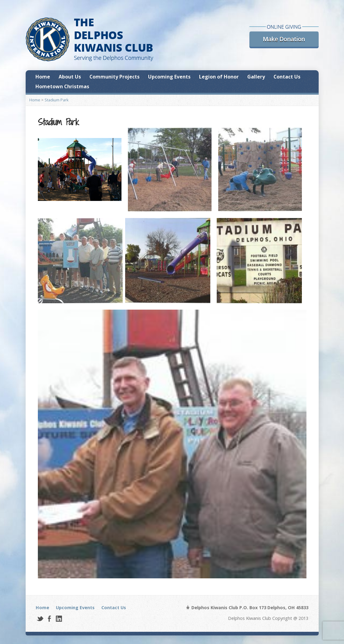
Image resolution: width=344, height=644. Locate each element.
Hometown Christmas (62, 86)
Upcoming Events (169, 77)
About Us (70, 77)
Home (43, 77)
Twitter (40, 619)
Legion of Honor (219, 77)
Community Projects (114, 77)
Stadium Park (57, 100)
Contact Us (287, 77)
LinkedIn (59, 619)
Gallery (256, 77)
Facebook (49, 619)
